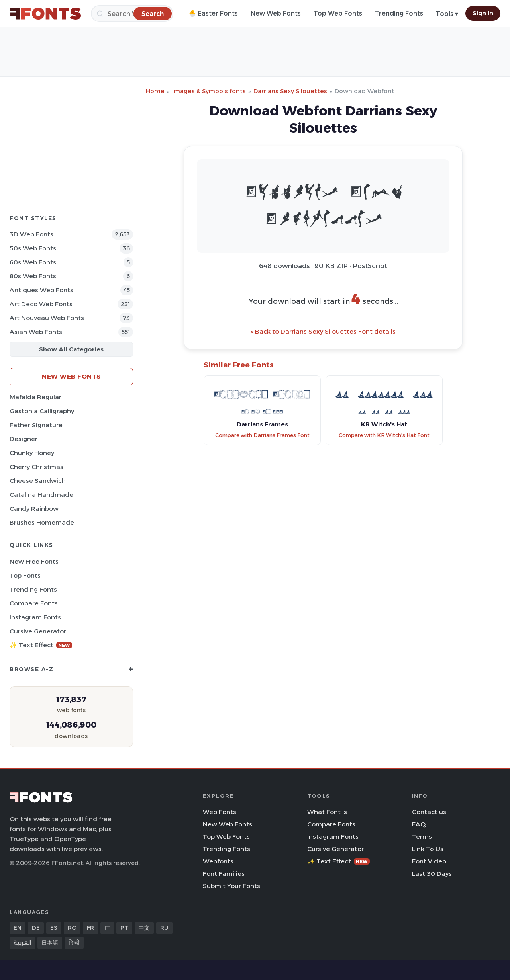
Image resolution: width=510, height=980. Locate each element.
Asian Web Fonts (36, 332)
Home (155, 91)
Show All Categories (71, 349)
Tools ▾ (447, 14)
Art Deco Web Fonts (41, 304)
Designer (24, 439)
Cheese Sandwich (38, 481)
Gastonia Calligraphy (42, 411)
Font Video (429, 861)
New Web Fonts (276, 13)
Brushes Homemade (42, 522)
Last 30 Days (432, 874)
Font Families (224, 874)
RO (72, 928)
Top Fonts (25, 575)
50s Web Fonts (33, 248)
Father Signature (36, 425)
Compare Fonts (34, 603)
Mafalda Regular (35, 397)
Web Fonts (220, 812)
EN (18, 928)
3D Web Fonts (31, 234)
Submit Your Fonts (231, 886)
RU (164, 928)
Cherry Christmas (36, 467)
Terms (422, 837)
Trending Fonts (399, 13)
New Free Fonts (34, 561)
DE (36, 928)
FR (90, 928)
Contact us (429, 812)
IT (107, 928)
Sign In (483, 13)
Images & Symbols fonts (209, 91)
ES (54, 928)
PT (124, 928)
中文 (144, 928)
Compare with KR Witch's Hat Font (384, 435)
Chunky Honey (32, 453)
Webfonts (218, 861)
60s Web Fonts (33, 262)
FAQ (419, 824)
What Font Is (327, 812)
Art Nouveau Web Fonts (47, 318)
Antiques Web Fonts (41, 290)
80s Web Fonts (33, 276)
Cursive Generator (38, 631)
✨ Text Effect (41, 645)
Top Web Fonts (338, 13)
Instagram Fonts (35, 617)
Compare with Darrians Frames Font (262, 435)
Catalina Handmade (41, 495)
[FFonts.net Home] (45, 14)
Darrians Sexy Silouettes (290, 91)
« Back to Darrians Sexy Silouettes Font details (323, 331)
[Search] (132, 14)
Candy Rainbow (34, 509)
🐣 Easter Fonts (213, 13)
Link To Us (428, 849)
